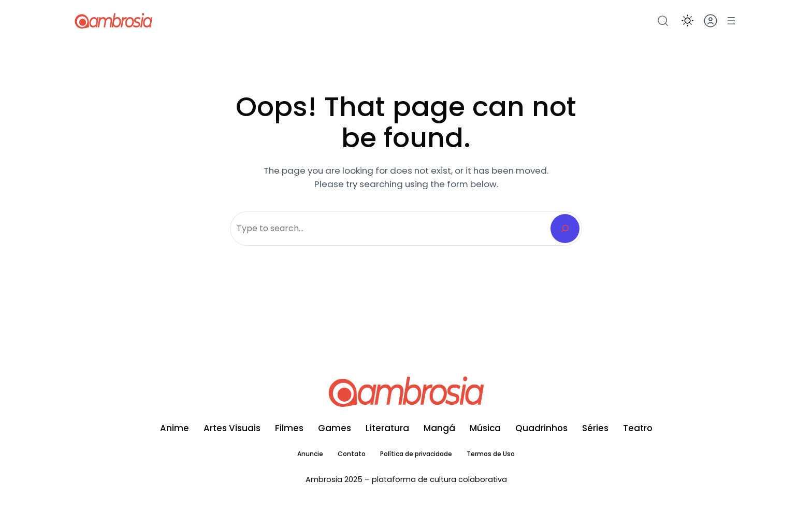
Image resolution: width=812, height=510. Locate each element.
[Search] (565, 229)
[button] (687, 20)
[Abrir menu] (731, 21)
